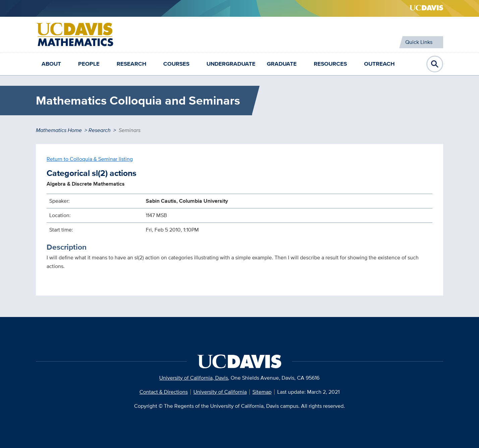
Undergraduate (231, 64)
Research (131, 64)
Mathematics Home (59, 130)
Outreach (379, 64)
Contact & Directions (164, 392)
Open (435, 64)
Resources (330, 64)
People (89, 64)
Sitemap (262, 392)
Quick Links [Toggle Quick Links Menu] (419, 42)
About (51, 64)
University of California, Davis (194, 378)
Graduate (282, 64)
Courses (176, 64)
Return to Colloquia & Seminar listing (90, 159)
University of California (220, 392)
